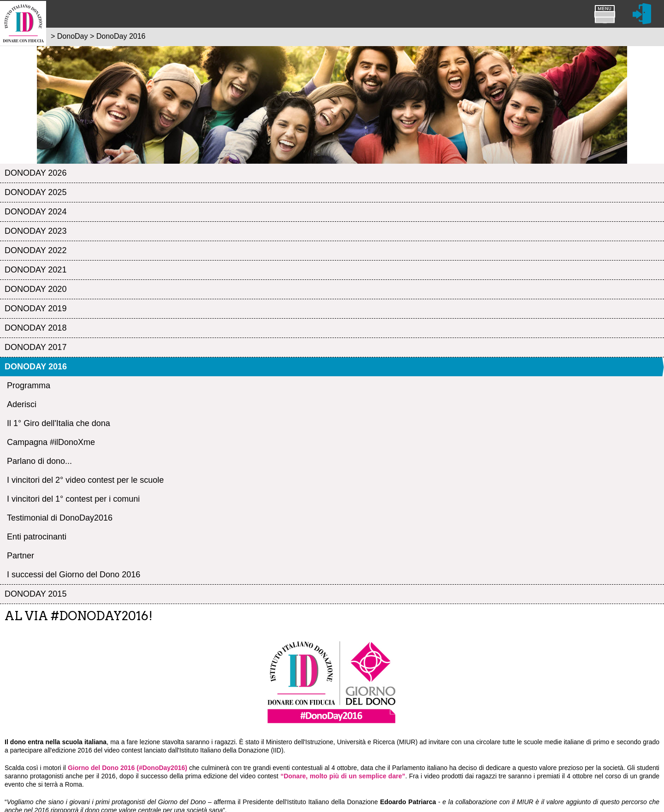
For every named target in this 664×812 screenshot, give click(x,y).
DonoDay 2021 (36, 270)
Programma (29, 385)
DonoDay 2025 (36, 192)
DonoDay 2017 (36, 347)
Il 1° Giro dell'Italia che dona (59, 423)
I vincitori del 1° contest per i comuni (73, 499)
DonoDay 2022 (36, 250)
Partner (21, 556)
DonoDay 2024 (36, 212)
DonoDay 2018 (36, 328)
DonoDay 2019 (36, 308)
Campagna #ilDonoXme (51, 442)
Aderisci (22, 404)
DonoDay (73, 36)
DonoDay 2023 (36, 231)
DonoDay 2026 (36, 173)
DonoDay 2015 (36, 594)
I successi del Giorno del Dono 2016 (74, 575)
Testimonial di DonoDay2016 (60, 518)
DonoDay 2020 (36, 289)
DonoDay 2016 (36, 367)
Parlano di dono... (39, 461)
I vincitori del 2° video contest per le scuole (85, 480)
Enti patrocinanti (37, 537)
